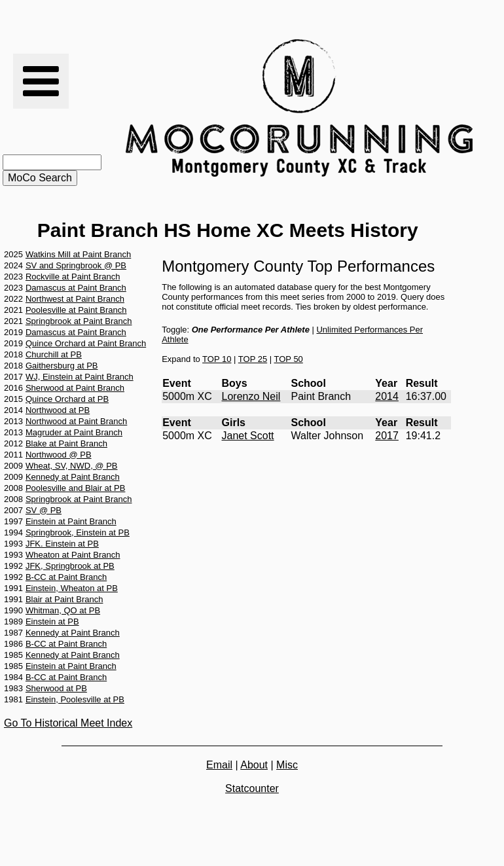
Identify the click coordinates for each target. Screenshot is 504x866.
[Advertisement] (252, 836)
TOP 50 (289, 359)
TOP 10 (217, 359)
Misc (287, 765)
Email (219, 765)
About (254, 765)
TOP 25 (253, 359)
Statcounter (252, 788)
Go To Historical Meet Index (68, 723)
